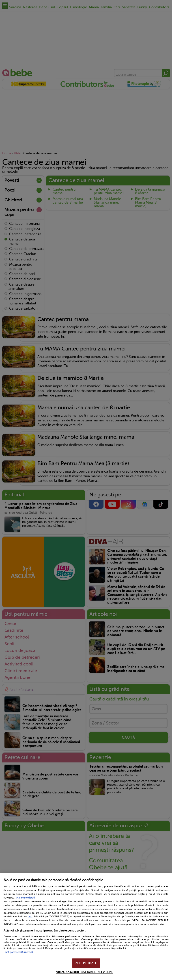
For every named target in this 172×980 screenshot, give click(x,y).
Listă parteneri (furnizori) (18, 952)
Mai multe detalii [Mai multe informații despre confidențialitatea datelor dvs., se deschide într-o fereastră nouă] (26, 898)
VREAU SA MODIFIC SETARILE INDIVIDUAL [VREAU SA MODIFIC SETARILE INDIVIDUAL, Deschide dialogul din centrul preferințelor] (85, 972)
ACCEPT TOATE (86, 963)
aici (30, 916)
